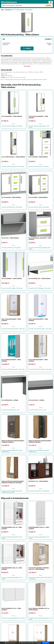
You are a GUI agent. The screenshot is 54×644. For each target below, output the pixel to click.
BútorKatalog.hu (9, 2)
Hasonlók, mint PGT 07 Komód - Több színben (39, 207)
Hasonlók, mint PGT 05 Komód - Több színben (39, 167)
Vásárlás (27, 48)
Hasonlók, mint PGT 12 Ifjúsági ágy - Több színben (40, 288)
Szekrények (23, 77)
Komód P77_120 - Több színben (38, 481)
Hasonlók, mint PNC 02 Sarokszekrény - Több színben (13, 329)
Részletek (39, 643)
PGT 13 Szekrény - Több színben (12, 278)
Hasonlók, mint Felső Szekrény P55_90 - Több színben (13, 618)
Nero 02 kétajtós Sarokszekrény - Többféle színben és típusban (13, 482)
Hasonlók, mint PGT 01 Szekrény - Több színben (12, 126)
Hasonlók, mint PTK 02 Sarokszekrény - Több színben (40, 329)
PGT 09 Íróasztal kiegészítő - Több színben (40, 239)
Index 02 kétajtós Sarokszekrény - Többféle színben (13, 441)
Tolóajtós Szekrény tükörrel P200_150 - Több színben (39, 569)
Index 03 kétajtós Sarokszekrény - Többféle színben (40, 441)
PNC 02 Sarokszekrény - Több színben (11, 320)
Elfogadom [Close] (46, 643)
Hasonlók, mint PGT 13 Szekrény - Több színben (12, 288)
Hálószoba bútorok (15, 77)
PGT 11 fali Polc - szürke (36, 400)
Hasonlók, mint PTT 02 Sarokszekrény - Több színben (40, 369)
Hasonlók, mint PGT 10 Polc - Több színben (11, 248)
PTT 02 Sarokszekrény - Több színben (38, 360)
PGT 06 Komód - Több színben (11, 197)
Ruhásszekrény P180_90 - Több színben (12, 569)
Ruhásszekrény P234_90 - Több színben (12, 528)
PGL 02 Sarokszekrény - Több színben (11, 360)
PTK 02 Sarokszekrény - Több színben (38, 320)
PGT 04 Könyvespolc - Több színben (13, 157)
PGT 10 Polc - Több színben (10, 238)
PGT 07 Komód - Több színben (38, 197)
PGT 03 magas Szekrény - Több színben (38, 117)
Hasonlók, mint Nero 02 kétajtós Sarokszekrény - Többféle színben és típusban (12, 492)
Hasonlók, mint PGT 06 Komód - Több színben (12, 207)
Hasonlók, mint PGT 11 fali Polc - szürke (37, 410)
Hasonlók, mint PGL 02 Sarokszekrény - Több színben (13, 369)
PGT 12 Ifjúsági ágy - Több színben (40, 278)
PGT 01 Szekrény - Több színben (12, 116)
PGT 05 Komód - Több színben (38, 157)
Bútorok (8, 77)
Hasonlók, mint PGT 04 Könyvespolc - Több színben (13, 167)
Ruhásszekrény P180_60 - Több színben (39, 528)
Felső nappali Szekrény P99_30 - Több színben (39, 609)
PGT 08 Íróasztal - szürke (10, 400)
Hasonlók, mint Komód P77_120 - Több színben (39, 491)
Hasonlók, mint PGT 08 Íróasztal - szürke (11, 410)
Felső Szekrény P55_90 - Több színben (11, 609)
